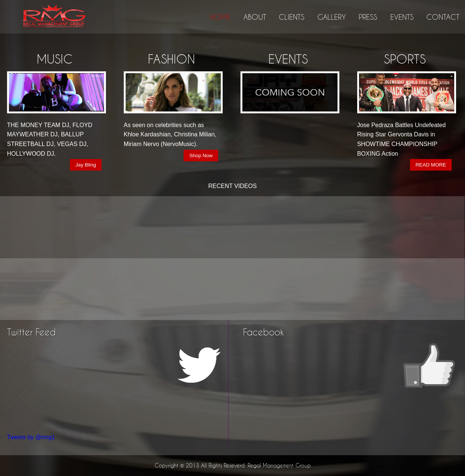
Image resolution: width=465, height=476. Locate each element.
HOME (220, 17)
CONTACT (443, 17)
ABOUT (255, 17)
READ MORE (431, 165)
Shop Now (201, 156)
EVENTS (402, 17)
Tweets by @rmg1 (31, 437)
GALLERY (332, 17)
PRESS (368, 17)
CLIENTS (292, 17)
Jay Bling (86, 165)
